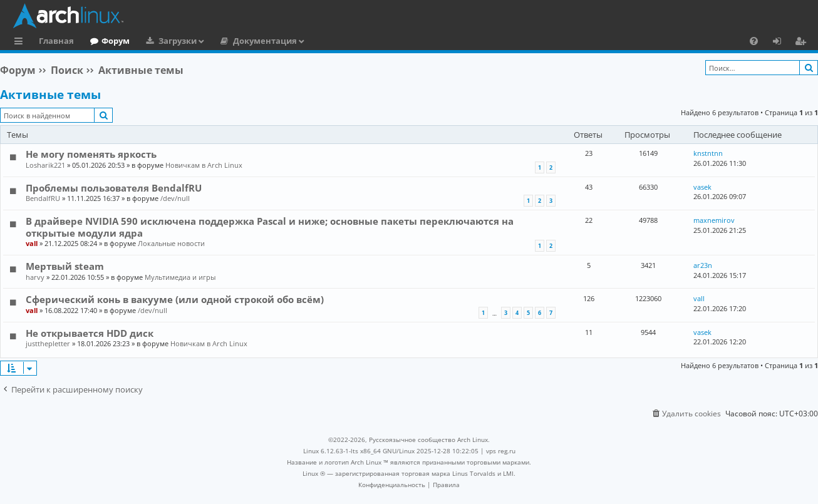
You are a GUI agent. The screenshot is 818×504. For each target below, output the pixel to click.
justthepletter (48, 343)
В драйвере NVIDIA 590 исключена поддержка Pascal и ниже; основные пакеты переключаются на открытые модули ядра (270, 227)
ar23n (703, 265)
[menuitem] (754, 41)
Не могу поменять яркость (91, 154)
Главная (56, 41)
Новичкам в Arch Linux (204, 165)
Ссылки (21, 43)
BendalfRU (43, 198)
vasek (702, 187)
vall (32, 243)
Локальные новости (171, 243)
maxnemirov (714, 220)
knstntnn (708, 153)
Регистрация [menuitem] (803, 43)
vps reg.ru (501, 451)
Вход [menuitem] (781, 43)
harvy (35, 277)
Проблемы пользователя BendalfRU (114, 188)
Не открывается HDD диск (90, 333)
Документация (265, 41)
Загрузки (178, 41)
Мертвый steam (65, 266)
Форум (116, 41)
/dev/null (175, 198)
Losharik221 (45, 165)
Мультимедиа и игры (180, 277)
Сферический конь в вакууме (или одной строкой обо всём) (175, 299)
